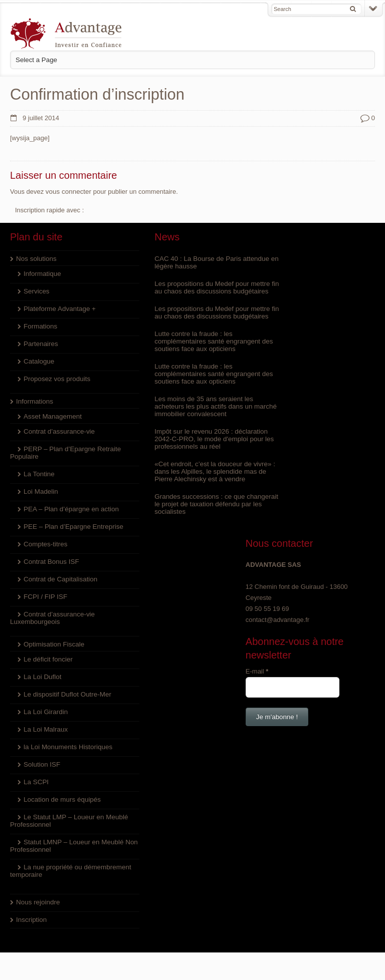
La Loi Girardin (45, 711)
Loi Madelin (40, 491)
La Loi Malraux (45, 729)
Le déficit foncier (47, 659)
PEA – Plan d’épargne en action (70, 509)
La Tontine (39, 473)
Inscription (31, 919)
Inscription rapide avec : (49, 210)
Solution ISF (41, 764)
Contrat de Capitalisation (59, 579)
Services (36, 291)
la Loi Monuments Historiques (66, 746)
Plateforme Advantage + (58, 308)
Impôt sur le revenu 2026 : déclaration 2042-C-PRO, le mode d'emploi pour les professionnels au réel (191, 453)
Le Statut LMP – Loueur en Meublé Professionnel (56, 820)
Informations (34, 401)
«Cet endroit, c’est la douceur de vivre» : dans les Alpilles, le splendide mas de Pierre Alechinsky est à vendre (192, 486)
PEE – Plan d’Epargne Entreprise (72, 526)
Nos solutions (36, 258)
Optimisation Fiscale (53, 644)
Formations (40, 326)
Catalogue (38, 361)
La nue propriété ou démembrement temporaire (49, 870)
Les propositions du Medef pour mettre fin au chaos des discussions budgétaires (188, 291)
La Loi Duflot (42, 676)
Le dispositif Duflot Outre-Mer (66, 694)
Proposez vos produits (56, 378)
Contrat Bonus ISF (50, 561)
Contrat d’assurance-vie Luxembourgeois (51, 617)
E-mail (275, 364)
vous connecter (68, 191)
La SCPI (36, 781)
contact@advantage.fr (296, 313)
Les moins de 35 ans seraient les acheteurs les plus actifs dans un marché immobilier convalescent (184, 421)
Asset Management (52, 416)
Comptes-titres (45, 544)
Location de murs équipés (61, 799)
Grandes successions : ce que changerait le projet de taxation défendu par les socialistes (181, 519)
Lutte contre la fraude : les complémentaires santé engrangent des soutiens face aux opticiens (187, 356)
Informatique (42, 273)
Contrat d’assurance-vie (58, 431)
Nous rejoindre (37, 902)
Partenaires (40, 343)
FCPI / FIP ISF (45, 596)
